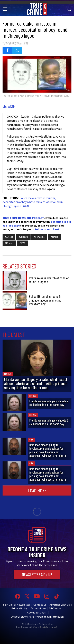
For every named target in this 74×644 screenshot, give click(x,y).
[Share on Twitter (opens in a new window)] (17, 50)
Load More (37, 490)
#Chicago (23, 237)
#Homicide (39, 237)
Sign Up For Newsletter (17, 605)
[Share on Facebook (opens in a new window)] (7, 50)
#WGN (22, 243)
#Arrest (9, 237)
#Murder (9, 243)
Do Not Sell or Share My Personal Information (37, 617)
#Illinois (54, 237)
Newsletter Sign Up (37, 574)
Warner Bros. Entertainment (45, 627)
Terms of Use (38, 609)
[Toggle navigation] (5, 9)
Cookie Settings (36, 613)
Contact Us (40, 605)
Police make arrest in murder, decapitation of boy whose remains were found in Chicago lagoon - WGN (33, 202)
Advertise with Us (60, 605)
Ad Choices (55, 609)
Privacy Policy (19, 609)
